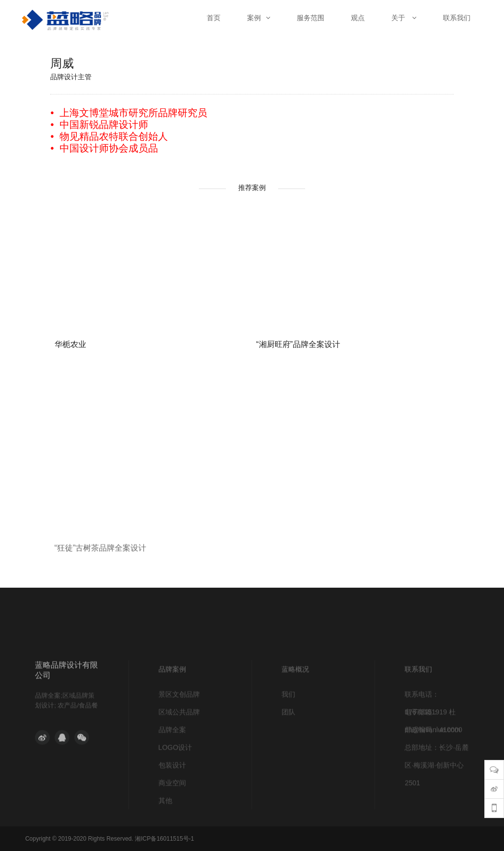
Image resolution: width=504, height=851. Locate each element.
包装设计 (172, 795)
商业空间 (172, 813)
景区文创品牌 (179, 725)
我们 (288, 725)
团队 (288, 742)
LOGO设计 (175, 778)
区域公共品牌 (179, 742)
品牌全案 (172, 760)
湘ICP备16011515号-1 (164, 839)
